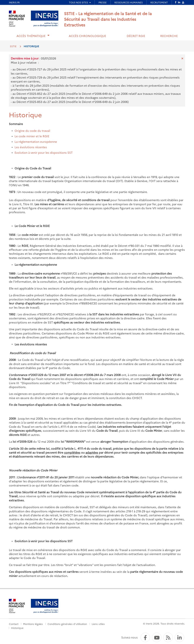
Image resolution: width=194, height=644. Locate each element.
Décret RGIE (136, 36)
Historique (17, 628)
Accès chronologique (87, 36)
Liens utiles (98, 624)
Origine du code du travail (32, 131)
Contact (14, 624)
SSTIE (13, 46)
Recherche (169, 36)
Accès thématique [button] (31, 36)
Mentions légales (33, 624)
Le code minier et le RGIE (32, 136)
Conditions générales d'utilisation (67, 624)
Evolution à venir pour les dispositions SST (44, 153)
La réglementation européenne (36, 142)
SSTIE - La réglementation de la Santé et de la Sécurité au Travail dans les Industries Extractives (108, 19)
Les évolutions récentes (31, 147)
